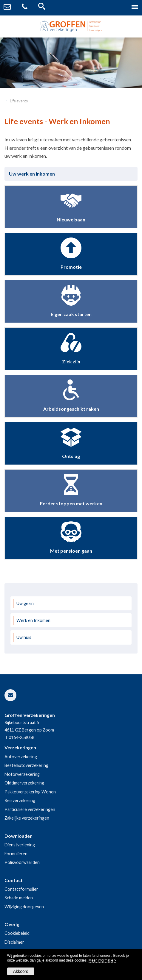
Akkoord (21, 971)
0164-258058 (21, 737)
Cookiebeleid (17, 933)
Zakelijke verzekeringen (27, 818)
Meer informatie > (102, 960)
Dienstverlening (20, 845)
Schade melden (19, 898)
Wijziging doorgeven (24, 907)
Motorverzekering (22, 774)
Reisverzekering (20, 800)
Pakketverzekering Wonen (30, 792)
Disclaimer (14, 942)
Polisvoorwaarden (22, 862)
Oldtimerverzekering (24, 783)
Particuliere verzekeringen (30, 809)
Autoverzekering (21, 757)
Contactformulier (21, 889)
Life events (19, 101)
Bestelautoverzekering (26, 765)
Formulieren (16, 854)
